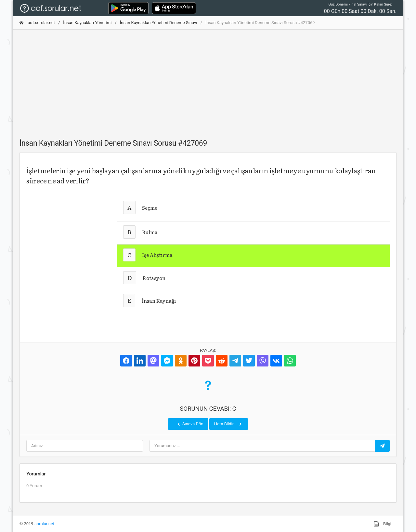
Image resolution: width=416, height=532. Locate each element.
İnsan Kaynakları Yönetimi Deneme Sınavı (159, 23)
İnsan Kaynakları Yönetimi (87, 23)
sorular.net (44, 524)
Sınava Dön (190, 424)
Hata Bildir (229, 424)
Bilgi (383, 524)
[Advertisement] (208, 80)
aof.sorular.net (37, 23)
